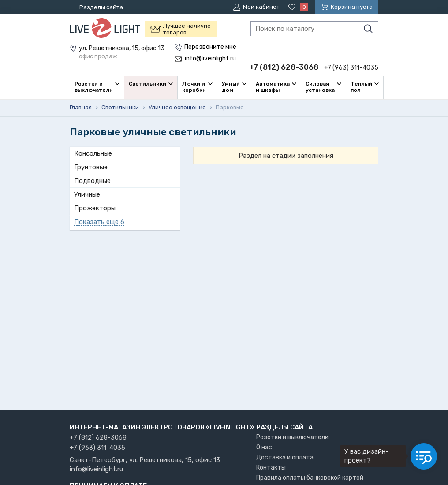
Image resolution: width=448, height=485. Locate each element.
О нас (264, 447)
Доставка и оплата (285, 457)
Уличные (87, 194)
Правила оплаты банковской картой (310, 478)
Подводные (92, 181)
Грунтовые (91, 167)
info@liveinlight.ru (96, 470)
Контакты (271, 468)
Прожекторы (95, 208)
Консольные (93, 153)
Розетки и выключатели (292, 437)
